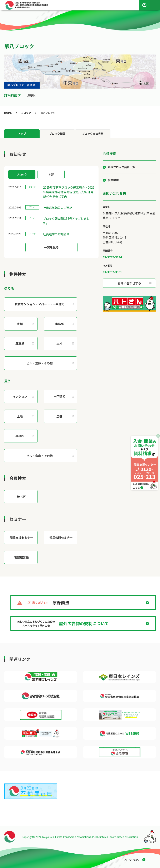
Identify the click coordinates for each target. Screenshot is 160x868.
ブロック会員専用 (93, 134)
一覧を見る (51, 247)
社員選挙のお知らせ (56, 234)
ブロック (26, 113)
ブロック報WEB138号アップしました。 (66, 221)
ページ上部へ (132, 860)
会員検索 (113, 180)
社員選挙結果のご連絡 (58, 208)
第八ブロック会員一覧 (121, 167)
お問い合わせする (129, 283)
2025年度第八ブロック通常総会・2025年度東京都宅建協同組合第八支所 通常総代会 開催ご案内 (69, 192)
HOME (8, 113)
